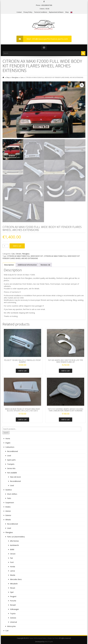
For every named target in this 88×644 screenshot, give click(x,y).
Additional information (27, 265)
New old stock (15, 477)
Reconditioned (12, 451)
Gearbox (9, 490)
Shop (67, 12)
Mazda (13, 575)
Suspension (10, 503)
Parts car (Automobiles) (16, 537)
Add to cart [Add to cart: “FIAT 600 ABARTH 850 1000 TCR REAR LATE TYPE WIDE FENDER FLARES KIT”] (66, 371)
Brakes (8, 507)
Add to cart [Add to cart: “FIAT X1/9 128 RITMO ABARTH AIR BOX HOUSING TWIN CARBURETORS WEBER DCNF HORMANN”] (66, 419)
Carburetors (10, 447)
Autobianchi (14, 545)
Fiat (11, 558)
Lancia (12, 571)
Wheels (8, 520)
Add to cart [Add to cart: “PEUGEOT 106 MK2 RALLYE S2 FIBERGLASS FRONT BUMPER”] (22, 371)
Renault (13, 605)
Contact (19, 12)
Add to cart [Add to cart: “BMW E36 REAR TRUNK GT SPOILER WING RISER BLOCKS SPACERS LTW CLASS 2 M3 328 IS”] (22, 419)
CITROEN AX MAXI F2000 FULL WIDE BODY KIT (25, 256)
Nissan (13, 588)
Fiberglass (15, 77)
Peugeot (13, 596)
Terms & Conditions (41, 12)
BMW (12, 549)
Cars (22, 77)
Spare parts (11, 460)
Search (6, 433)
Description (9, 265)
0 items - (44, 9)
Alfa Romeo (14, 541)
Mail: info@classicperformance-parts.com (42, 39)
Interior (8, 511)
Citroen (18, 254)
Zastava (13, 618)
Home (8, 439)
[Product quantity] (5, 246)
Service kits (11, 468)
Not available (12, 473)
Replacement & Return (56, 12)
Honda (12, 567)
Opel (12, 592)
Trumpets (11, 464)
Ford (12, 562)
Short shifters (12, 494)
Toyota (13, 613)
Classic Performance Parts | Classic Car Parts (43, 638)
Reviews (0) (45, 265)
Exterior (8, 515)
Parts (9, 498)
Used (9, 456)
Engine (8, 443)
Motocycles (11, 626)
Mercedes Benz (16, 579)
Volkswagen (14, 609)
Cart (7, 631)
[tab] (9, 265)
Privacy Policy (28, 12)
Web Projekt (49, 642)
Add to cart (17, 246)
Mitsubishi (14, 584)
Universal (13, 622)
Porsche (13, 601)
